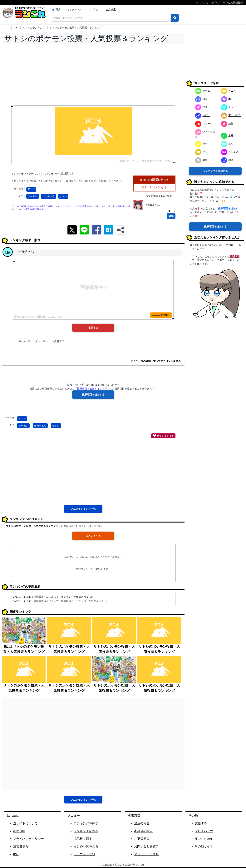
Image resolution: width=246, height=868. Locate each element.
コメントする (93, 536)
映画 (201, 107)
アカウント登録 (84, 854)
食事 (201, 144)
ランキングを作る (86, 831)
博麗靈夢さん (152, 205)
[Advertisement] (93, 76)
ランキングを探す (86, 823)
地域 (227, 160)
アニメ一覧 (83, 509)
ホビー (203, 115)
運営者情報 (21, 846)
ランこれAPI (203, 839)
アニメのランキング (34, 28)
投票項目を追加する (215, 227)
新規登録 (234, 256)
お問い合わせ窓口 (146, 846)
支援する (201, 823)
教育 (201, 160)
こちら (18, 209)
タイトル (77, 10)
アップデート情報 (146, 854)
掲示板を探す (83, 839)
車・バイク (231, 115)
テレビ (229, 107)
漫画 (201, 99)
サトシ (63, 196)
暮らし (229, 144)
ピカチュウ (49, 196)
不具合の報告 (143, 831)
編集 (171, 216)
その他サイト (204, 846)
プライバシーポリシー (28, 839)
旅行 (227, 124)
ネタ (201, 152)
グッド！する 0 (163, 436)
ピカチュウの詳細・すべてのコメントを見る (156, 361)
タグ (96, 10)
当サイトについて (25, 823)
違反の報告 (142, 823)
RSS (16, 854)
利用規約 (19, 831)
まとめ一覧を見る (86, 846)
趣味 (227, 135)
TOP (16, 28)
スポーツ (204, 124)
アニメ (31, 189)
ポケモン (32, 196)
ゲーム (203, 91)
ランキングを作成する (215, 171)
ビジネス (230, 152)
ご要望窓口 (142, 839)
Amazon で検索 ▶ (161, 315)
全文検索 (111, 10)
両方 (58, 10)
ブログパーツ (204, 831)
